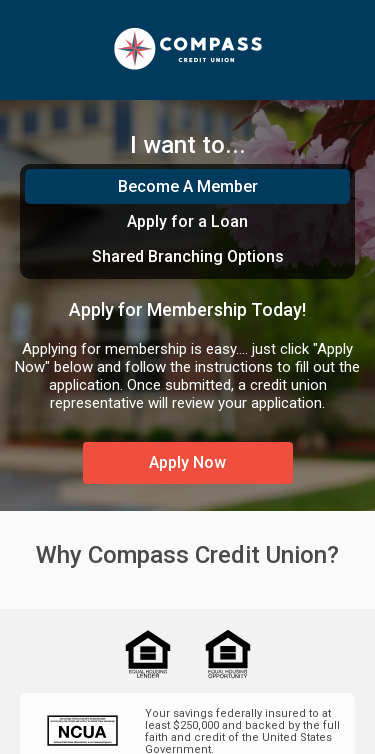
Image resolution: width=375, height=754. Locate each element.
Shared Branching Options (188, 256)
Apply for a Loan (187, 221)
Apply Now (187, 462)
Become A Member (188, 186)
